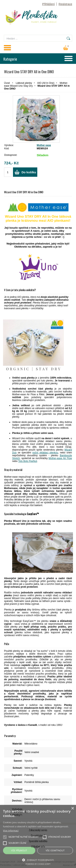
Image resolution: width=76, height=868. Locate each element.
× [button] (72, 808)
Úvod (7, 83)
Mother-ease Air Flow (60, 458)
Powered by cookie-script (38, 864)
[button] (38, 860)
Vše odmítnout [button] (55, 850)
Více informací (11, 830)
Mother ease (44, 145)
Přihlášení (48, 4)
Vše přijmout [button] (19, 850)
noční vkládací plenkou (45, 453)
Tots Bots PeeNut (28, 461)
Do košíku (29, 172)
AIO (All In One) (46, 83)
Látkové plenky (24, 83)
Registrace (65, 4)
